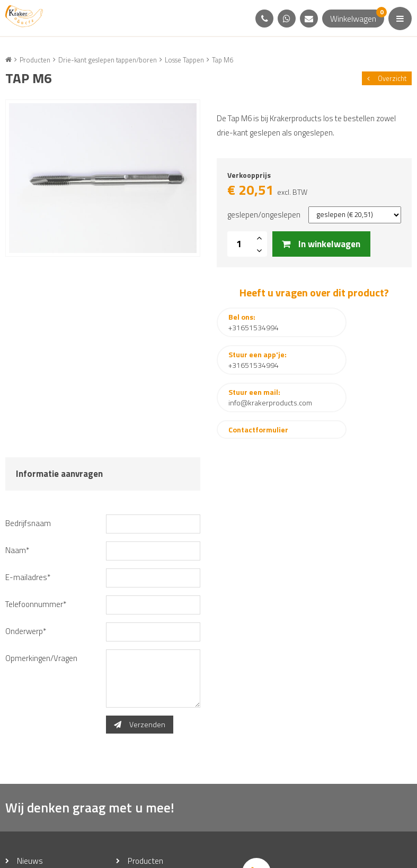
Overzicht (387, 78)
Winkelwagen (357, 17)
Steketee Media (320, 856)
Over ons (33, 814)
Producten (146, 798)
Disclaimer (223, 856)
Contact (142, 814)
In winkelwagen (321, 247)
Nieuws (30, 798)
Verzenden (140, 662)
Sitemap (185, 856)
